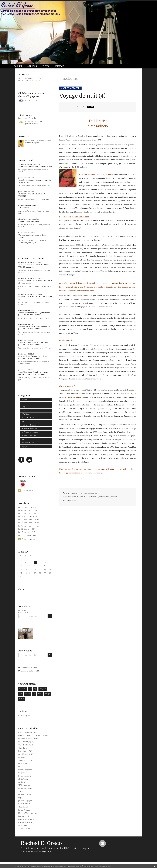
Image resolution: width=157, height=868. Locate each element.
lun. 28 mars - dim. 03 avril (28, 517)
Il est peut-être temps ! (29, 221)
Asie (23, 403)
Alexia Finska (23, 779)
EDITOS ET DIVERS (28, 418)
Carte (21, 589)
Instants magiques (25, 770)
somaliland (86, 497)
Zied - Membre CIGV (26, 760)
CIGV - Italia (23, 748)
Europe (24, 421)
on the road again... (25, 788)
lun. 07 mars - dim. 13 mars (29, 526)
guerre (102, 497)
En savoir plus (106, 866)
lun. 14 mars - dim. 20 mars (29, 523)
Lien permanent (71, 493)
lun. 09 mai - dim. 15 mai (28, 510)
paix (21, 694)
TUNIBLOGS (23, 791)
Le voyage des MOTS (29, 428)
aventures (23, 689)
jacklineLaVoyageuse (26, 801)
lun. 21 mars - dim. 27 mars (29, 520)
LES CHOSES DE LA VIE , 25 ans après (35, 166)
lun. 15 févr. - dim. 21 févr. (28, 532)
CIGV (23, 410)
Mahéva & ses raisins (26, 819)
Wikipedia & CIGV (25, 773)
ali (19, 297)
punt (107, 497)
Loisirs (24, 439)
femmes (28, 694)
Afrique (24, 400)
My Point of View (28, 443)
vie (34, 694)
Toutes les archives (29, 539)
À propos (32, 66)
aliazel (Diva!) (23, 807)
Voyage (24, 446)
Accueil (18, 66)
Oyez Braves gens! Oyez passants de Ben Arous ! (34, 314)
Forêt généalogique (29, 425)
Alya (20, 356)
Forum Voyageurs (25, 810)
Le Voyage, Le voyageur (30, 432)
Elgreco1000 (23, 763)
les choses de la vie (29, 436)
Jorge (20, 798)
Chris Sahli (23, 281)
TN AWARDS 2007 (25, 829)
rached (21, 313)
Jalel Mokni (23, 372)
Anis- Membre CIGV (25, 754)
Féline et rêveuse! (25, 794)
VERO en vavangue (25, 785)
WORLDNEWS (23, 825)
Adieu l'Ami (24, 208)
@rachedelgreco (24, 715)
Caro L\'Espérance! (25, 822)
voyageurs (43, 689)
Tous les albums (28, 491)
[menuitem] (19, 66)
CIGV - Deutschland (25, 745)
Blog (23, 407)
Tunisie (22, 699)
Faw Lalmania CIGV (25, 751)
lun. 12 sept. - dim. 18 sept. (28, 507)
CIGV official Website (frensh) (29, 739)
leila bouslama (25, 265)
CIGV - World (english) (26, 742)
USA (30, 689)
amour (40, 694)
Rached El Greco (41, 843)
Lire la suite (37, 80)
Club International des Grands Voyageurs (33, 736)
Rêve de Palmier (24, 816)
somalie (77, 497)
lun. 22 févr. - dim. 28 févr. (28, 529)
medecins (95, 497)
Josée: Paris (23, 767)
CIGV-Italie (22, 757)
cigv (35, 689)
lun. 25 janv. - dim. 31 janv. (28, 535)
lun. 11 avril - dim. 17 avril (28, 514)
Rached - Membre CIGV (27, 733)
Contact (59, 66)
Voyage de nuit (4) (82, 96)
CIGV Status (26, 414)
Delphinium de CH (25, 776)
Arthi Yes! (22, 782)
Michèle (22, 326)
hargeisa (113, 497)
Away (21, 342)
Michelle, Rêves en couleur (28, 813)
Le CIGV (46, 66)
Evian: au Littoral (24, 804)
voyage (71, 497)
